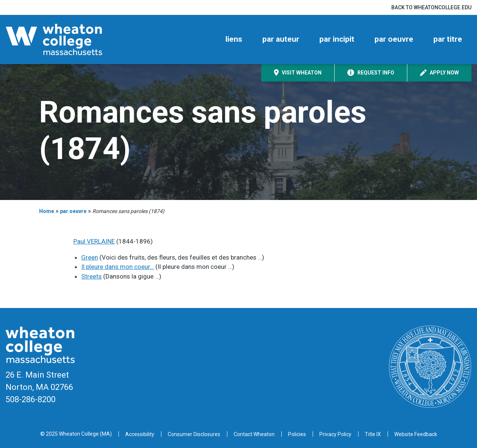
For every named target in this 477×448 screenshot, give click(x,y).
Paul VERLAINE (94, 241)
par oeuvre (394, 39)
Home (47, 211)
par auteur (281, 39)
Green (90, 257)
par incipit (337, 39)
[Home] (67, 39)
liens (234, 39)
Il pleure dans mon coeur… (118, 267)
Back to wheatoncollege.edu (431, 7)
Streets (91, 276)
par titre (448, 39)
